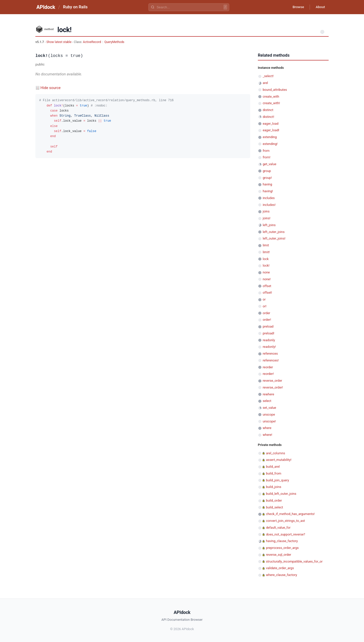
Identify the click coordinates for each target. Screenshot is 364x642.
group (267, 171)
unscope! (269, 421)
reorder (268, 367)
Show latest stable (59, 42)
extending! (270, 144)
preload (268, 326)
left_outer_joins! (274, 238)
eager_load (270, 124)
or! (265, 306)
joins (266, 211)
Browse (297, 7)
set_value (269, 408)
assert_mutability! (279, 460)
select (267, 401)
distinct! (268, 117)
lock (266, 259)
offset (267, 286)
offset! (267, 293)
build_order (274, 500)
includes (269, 198)
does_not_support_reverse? (286, 534)
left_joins (269, 225)
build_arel (273, 467)
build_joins (274, 487)
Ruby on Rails (75, 7)
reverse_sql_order (279, 555)
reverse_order (272, 381)
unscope (269, 414)
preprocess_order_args (282, 548)
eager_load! (271, 130)
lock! (266, 265)
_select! (268, 76)
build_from (274, 473)
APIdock (46, 7)
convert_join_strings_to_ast (285, 521)
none (266, 272)
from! (266, 157)
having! (268, 191)
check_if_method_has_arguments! (290, 514)
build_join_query (277, 480)
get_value (269, 164)
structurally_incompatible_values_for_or (294, 561)
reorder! (268, 374)
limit (266, 245)
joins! (266, 218)
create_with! (271, 103)
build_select (274, 507)
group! (267, 178)
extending (270, 137)
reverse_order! (273, 387)
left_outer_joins (274, 232)
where (267, 428)
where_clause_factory (281, 575)
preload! (268, 333)
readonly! (269, 347)
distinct (268, 110)
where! (267, 435)
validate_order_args (280, 568)
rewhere (268, 394)
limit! (266, 252)
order (266, 313)
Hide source (51, 88)
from (266, 151)
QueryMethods (114, 42)
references (270, 354)
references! (271, 360)
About (320, 7)
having (267, 184)
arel (265, 83)
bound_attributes (275, 90)
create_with (271, 97)
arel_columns (276, 453)
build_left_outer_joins (281, 494)
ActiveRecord (92, 42)
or (264, 299)
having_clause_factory (282, 541)
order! (267, 320)
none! (267, 279)
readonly (269, 340)
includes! (269, 205)
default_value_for (278, 528)
